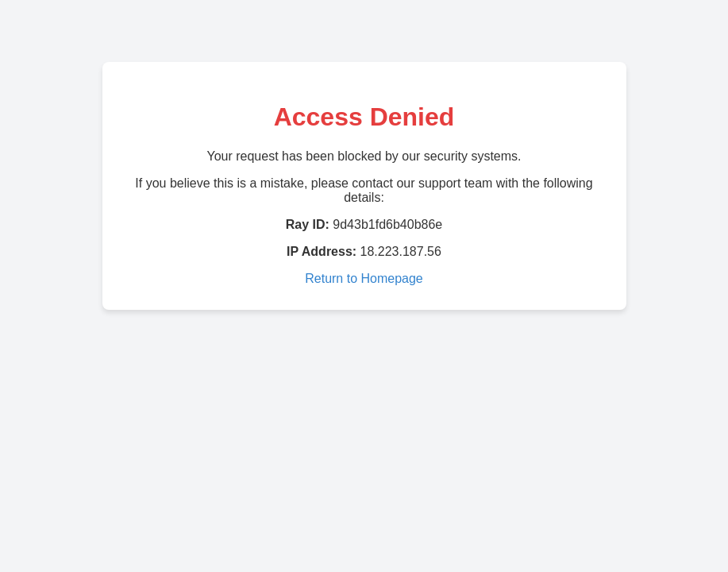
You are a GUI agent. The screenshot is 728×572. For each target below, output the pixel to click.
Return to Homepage (364, 278)
